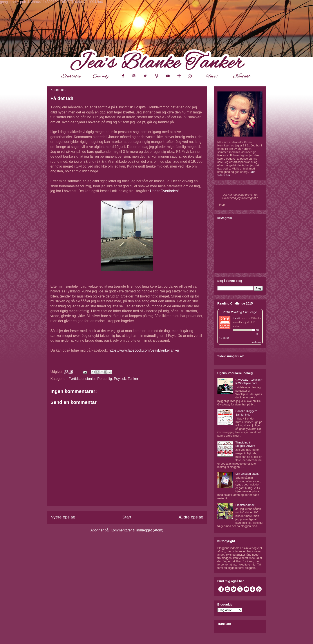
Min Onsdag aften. (247, 474)
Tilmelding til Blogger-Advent (245, 444)
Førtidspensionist (82, 379)
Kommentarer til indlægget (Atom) (137, 530)
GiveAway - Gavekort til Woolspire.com (249, 382)
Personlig (105, 379)
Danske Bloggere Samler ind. (246, 413)
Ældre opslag (191, 517)
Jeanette (237, 318)
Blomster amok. (245, 505)
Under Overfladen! (164, 191)
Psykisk (120, 379)
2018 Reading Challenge (240, 312)
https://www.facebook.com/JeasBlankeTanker (144, 350)
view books (256, 342)
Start (127, 517)
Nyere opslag (63, 517)
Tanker (133, 379)
